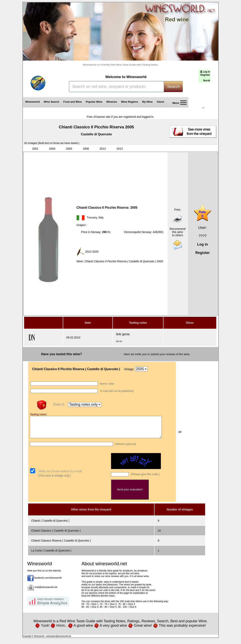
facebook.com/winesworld (48, 582)
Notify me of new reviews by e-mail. (60, 475)
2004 (52, 149)
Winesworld (33, 102)
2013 (120, 149)
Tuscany (92, 217)
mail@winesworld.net (46, 591)
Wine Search (51, 102)
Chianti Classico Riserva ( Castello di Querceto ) (61, 545)
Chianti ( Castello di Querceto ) (50, 525)
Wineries (112, 102)
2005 (69, 149)
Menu (178, 103)
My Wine (147, 102)
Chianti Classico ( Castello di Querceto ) (56, 535)
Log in (207, 72)
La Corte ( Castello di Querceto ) (51, 555)
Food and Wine (72, 102)
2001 (35, 149)
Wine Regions (130, 102)
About (161, 102)
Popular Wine (94, 102)
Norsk (207, 81)
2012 (103, 149)
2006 (86, 149)
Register (205, 75)
